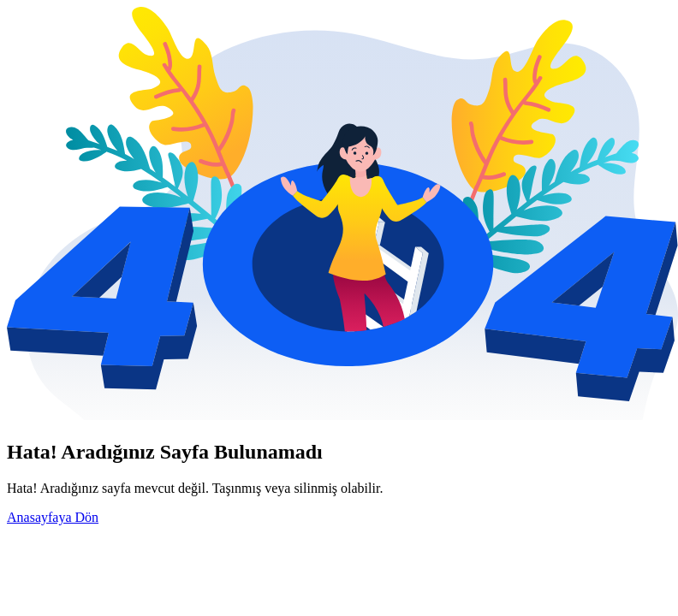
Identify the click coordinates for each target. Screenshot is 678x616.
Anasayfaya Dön (53, 517)
